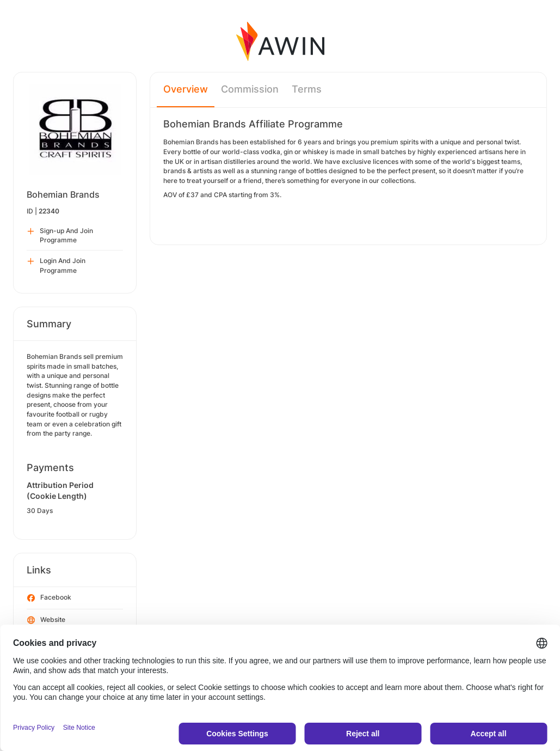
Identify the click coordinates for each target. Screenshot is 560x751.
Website (46, 620)
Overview (186, 89)
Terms (307, 89)
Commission (250, 89)
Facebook (49, 598)
